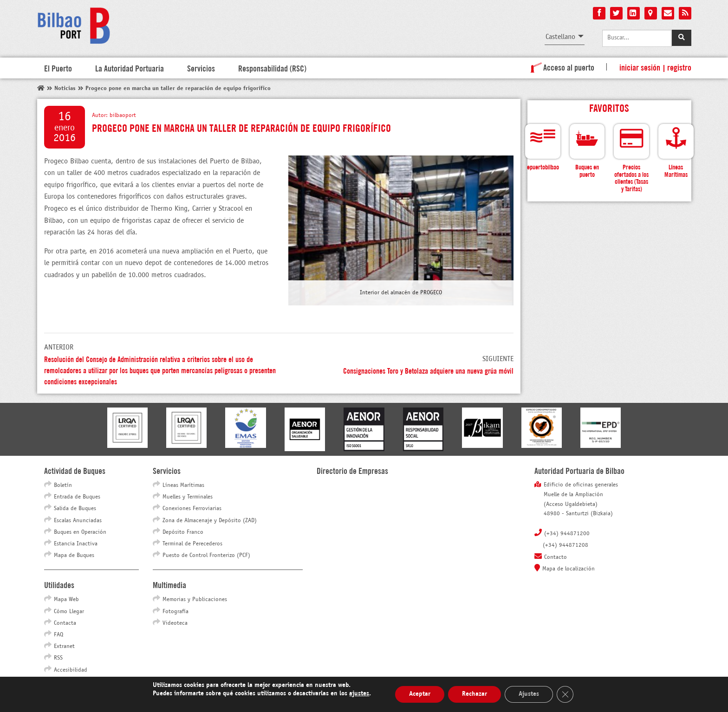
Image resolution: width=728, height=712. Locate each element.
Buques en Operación (80, 532)
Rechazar (474, 694)
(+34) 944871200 (567, 534)
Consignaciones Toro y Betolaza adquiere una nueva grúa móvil (428, 370)
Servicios (201, 68)
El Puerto (58, 68)
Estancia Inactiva (76, 544)
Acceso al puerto (561, 67)
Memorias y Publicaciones (195, 600)
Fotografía (175, 612)
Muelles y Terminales (188, 497)
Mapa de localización (569, 569)
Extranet (64, 647)
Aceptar (420, 694)
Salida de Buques (75, 509)
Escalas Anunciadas (78, 521)
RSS (58, 658)
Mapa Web (66, 600)
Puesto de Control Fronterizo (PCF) (206, 556)
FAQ (58, 635)
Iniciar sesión (640, 67)
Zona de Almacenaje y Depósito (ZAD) (210, 521)
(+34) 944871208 (565, 545)
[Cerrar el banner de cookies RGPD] (565, 694)
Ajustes (529, 694)
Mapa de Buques (74, 556)
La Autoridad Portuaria (130, 68)
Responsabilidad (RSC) (272, 68)
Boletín (63, 485)
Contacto (556, 557)
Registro (679, 67)
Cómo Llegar (69, 612)
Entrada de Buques (77, 497)
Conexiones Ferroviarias (192, 509)
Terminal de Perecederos (192, 544)
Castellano (560, 37)
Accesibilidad (71, 670)
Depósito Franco (183, 532)
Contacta (65, 623)
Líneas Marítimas (183, 485)
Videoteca (175, 623)
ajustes (359, 694)
